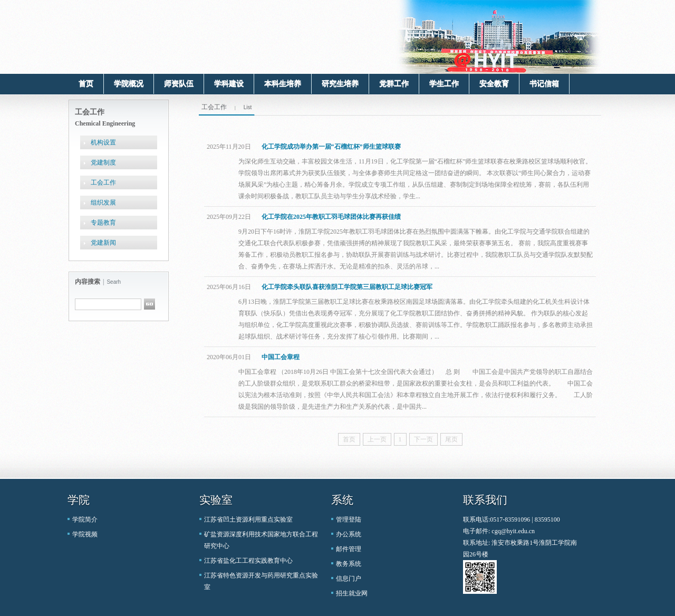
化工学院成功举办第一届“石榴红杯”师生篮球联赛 (331, 147)
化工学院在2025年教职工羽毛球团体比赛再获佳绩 (331, 217)
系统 (342, 500)
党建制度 (103, 162)
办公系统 (349, 534)
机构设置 (103, 142)
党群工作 (394, 84)
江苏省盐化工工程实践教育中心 (248, 561)
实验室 (216, 500)
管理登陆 (349, 519)
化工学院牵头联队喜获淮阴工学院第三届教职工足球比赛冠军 (347, 287)
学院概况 (129, 84)
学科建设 (229, 84)
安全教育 (494, 84)
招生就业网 (352, 593)
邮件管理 (349, 549)
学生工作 (444, 84)
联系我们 (485, 500)
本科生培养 (283, 84)
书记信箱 (544, 84)
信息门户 (349, 579)
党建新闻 (103, 243)
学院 (79, 500)
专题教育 (103, 223)
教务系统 (349, 564)
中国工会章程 (281, 357)
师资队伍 (179, 84)
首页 (86, 84)
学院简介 (85, 519)
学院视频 (85, 534)
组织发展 (103, 203)
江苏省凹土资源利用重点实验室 (248, 519)
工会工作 (103, 182)
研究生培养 (340, 84)
